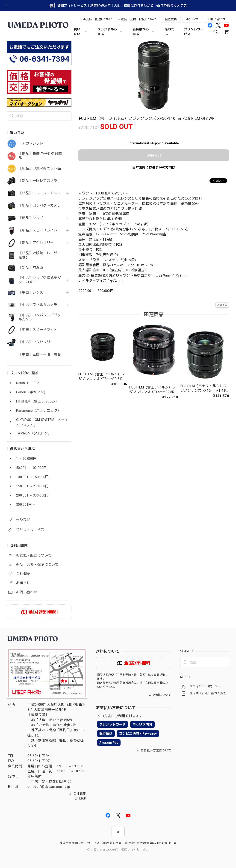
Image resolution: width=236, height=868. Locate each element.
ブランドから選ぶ (110, 32)
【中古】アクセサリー (36, 342)
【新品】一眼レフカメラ (38, 181)
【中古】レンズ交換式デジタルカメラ (40, 280)
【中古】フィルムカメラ (38, 305)
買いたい (81, 32)
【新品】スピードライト (38, 230)
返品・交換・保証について (139, 19)
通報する (222, 305)
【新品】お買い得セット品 (40, 168)
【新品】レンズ (31, 218)
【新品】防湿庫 (31, 268)
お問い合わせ (216, 19)
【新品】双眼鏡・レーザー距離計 (40, 255)
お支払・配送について (98, 19)
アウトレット (31, 144)
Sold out (154, 155)
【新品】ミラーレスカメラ (40, 193)
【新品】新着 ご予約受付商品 (40, 156)
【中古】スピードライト (38, 330)
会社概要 (171, 19)
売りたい (170, 32)
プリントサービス (194, 32)
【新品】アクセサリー (36, 243)
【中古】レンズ (31, 293)
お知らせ (192, 19)
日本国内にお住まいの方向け (154, 167)
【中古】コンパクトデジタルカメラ (40, 317)
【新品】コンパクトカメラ (40, 206)
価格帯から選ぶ (144, 32)
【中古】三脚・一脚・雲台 (40, 355)
